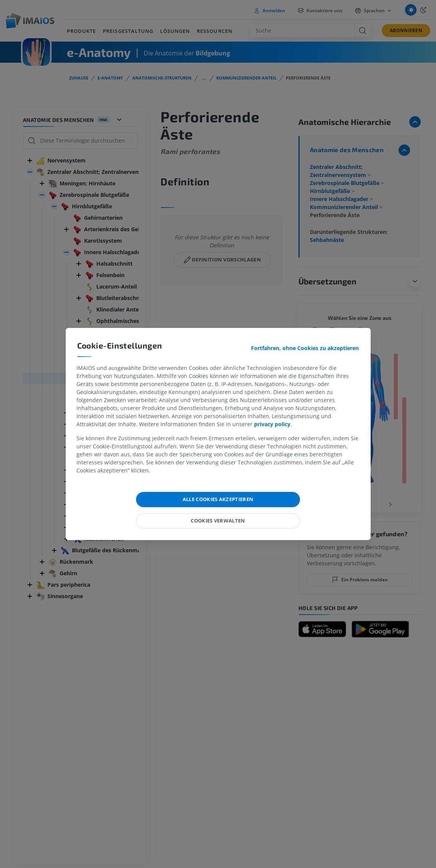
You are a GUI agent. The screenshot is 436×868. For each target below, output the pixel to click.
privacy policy (272, 424)
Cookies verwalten (218, 521)
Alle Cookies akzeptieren (218, 499)
